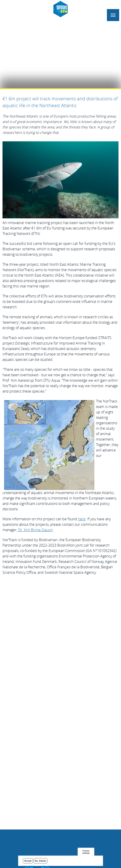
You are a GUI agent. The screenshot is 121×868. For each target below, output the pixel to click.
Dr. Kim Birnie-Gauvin (35, 530)
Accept (28, 861)
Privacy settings (86, 852)
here (82, 519)
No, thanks (40, 861)
